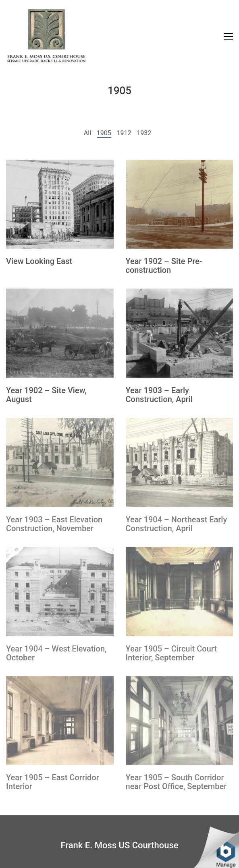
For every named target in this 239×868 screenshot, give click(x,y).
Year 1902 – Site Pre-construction (164, 266)
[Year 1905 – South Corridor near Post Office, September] (180, 721)
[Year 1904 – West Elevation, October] (60, 592)
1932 (144, 133)
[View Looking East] (60, 204)
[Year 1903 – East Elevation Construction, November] (60, 462)
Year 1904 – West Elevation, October (56, 653)
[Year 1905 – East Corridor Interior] (60, 721)
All (87, 133)
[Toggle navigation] (228, 37)
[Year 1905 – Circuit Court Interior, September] (180, 592)
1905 (104, 133)
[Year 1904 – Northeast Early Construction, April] (180, 462)
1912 (124, 133)
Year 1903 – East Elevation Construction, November (54, 524)
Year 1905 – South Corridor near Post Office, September (176, 782)
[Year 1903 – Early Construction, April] (180, 333)
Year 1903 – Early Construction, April (159, 395)
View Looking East (39, 261)
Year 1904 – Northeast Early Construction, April (177, 524)
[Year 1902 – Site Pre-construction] (180, 204)
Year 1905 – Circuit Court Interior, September (171, 653)
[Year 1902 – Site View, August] (60, 333)
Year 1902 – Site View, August (46, 395)
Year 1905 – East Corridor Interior (53, 782)
